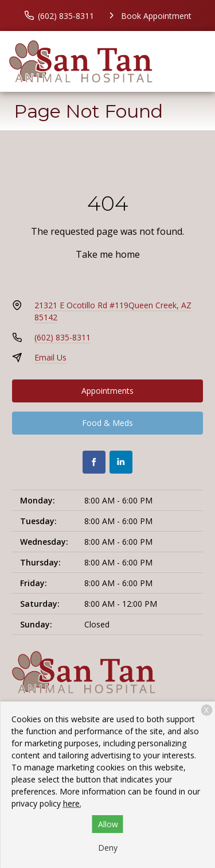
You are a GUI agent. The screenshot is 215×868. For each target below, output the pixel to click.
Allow (108, 824)
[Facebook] (94, 462)
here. (72, 803)
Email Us (50, 357)
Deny (108, 848)
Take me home (108, 254)
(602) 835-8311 (62, 337)
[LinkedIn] (121, 462)
